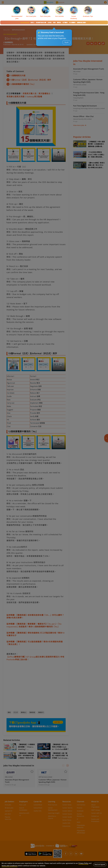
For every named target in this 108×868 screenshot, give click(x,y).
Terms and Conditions (10, 866)
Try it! (66, 42)
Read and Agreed (100, 864)
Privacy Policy (83, 863)
